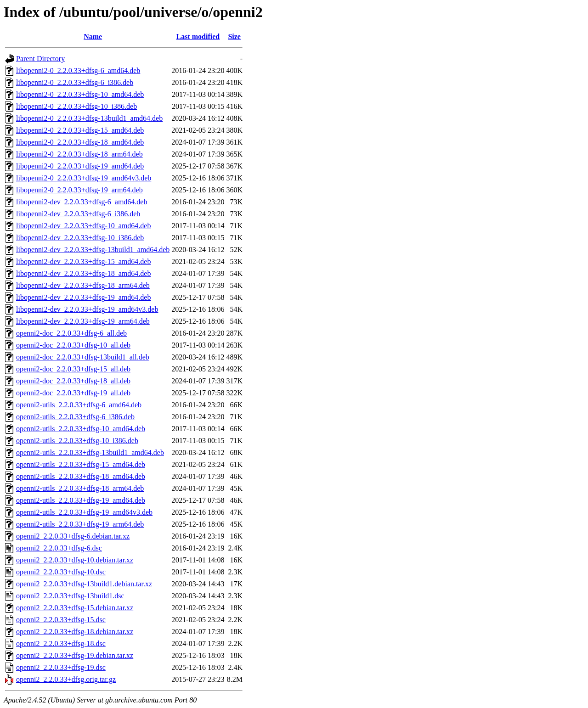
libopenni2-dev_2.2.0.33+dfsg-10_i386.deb (80, 238)
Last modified (198, 37)
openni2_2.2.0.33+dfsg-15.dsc (61, 620)
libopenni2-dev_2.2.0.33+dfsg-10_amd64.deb (83, 226)
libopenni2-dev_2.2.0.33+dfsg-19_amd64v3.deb (87, 309)
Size (234, 37)
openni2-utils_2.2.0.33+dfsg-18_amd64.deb (81, 476)
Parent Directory (40, 59)
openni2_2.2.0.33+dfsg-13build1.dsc (70, 596)
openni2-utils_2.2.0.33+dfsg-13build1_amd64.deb (90, 452)
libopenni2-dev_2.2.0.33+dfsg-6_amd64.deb (82, 202)
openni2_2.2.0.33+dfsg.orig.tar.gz (66, 679)
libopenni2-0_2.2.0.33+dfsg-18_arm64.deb (79, 154)
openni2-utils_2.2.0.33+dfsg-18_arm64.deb (80, 488)
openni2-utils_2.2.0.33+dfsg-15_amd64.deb (81, 464)
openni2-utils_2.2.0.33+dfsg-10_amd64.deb (81, 429)
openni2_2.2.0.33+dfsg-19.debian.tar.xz (75, 655)
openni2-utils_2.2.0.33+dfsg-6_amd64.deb (79, 405)
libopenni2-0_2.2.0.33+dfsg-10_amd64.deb (80, 94)
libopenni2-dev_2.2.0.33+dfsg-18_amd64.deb (83, 273)
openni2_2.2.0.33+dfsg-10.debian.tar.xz (75, 560)
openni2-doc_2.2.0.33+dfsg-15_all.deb (73, 369)
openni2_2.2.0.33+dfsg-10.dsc (61, 572)
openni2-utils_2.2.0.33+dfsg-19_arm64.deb (80, 524)
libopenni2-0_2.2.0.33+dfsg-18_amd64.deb (80, 142)
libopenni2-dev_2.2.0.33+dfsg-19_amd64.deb (83, 297)
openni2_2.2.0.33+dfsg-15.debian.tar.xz (75, 608)
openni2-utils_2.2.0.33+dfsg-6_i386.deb (75, 417)
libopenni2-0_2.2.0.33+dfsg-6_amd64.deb (78, 70)
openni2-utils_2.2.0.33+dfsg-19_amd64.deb (81, 500)
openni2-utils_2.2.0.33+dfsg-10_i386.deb (77, 441)
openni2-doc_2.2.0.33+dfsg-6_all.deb (71, 333)
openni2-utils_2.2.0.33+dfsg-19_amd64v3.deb (84, 512)
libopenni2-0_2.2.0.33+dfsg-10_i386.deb (76, 106)
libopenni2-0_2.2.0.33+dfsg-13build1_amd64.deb (89, 118)
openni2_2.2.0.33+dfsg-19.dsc (61, 667)
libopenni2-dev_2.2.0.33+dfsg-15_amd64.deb (83, 261)
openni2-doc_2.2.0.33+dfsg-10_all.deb (73, 345)
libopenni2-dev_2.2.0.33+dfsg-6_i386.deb (78, 214)
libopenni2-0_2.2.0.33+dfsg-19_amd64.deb (80, 166)
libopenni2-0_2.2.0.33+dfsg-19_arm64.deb (79, 190)
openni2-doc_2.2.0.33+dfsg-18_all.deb (73, 381)
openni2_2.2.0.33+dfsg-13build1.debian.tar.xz (84, 584)
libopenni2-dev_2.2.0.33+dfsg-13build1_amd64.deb (93, 250)
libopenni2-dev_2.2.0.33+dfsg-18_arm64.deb (83, 285)
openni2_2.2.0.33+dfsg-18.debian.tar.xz (75, 632)
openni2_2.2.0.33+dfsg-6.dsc (59, 548)
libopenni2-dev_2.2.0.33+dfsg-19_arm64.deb (83, 321)
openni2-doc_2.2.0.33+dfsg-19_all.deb (73, 393)
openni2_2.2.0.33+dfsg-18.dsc (61, 643)
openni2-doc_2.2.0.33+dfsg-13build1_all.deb (83, 357)
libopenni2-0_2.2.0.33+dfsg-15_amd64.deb (80, 130)
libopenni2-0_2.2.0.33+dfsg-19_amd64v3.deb (84, 178)
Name (93, 37)
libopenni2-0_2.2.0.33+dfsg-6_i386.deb (75, 82)
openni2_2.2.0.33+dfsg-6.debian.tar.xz (73, 536)
